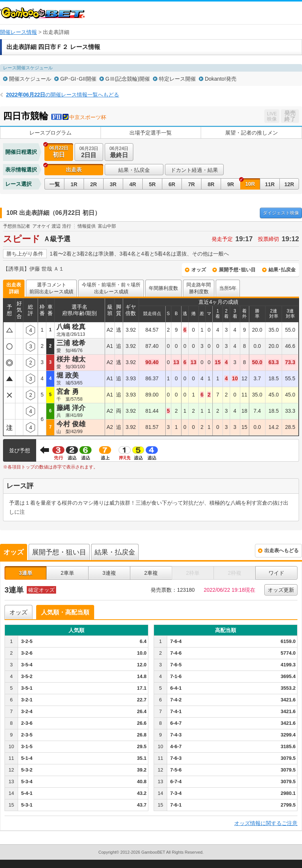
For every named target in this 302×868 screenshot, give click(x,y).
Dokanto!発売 (221, 79)
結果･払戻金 (282, 270)
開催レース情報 (18, 32)
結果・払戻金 (134, 170)
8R (211, 184)
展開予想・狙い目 (59, 552)
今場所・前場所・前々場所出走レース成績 (111, 288)
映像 (281, 213)
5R (153, 184)
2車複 (151, 573)
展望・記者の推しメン (252, 133)
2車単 (67, 573)
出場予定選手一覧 (151, 133)
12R (289, 184)
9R (231, 184)
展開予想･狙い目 (237, 270)
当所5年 (228, 288)
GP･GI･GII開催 (78, 79)
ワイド (276, 573)
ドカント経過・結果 (194, 170)
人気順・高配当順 (65, 612)
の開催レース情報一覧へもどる (63, 95)
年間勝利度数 (163, 288)
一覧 (55, 184)
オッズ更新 (281, 590)
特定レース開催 (177, 79)
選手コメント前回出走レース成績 (51, 288)
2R (94, 184)
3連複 (109, 573)
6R (172, 184)
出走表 (74, 170)
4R (133, 184)
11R (270, 184)
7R (192, 184)
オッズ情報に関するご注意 (266, 823)
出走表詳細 (14, 288)
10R (250, 184)
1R (74, 184)
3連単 (26, 573)
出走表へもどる (281, 550)
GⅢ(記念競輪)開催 (128, 79)
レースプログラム (50, 133)
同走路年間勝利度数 (199, 288)
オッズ (199, 270)
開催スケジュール (30, 79)
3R (113, 184)
